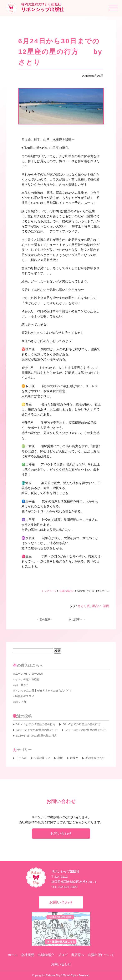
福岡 (106, 606)
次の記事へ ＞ (77, 619)
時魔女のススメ (25, 696)
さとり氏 (84, 606)
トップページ (49, 591)
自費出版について (101, 955)
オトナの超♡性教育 (27, 679)
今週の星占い (67, 591)
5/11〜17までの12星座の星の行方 (36, 736)
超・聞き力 (22, 685)
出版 (60, 758)
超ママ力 (21, 702)
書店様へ (78, 955)
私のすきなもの (95, 758)
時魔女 (74, 758)
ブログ (63, 955)
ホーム (13, 955)
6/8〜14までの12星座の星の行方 (36, 724)
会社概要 (28, 955)
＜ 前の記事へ (45, 619)
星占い (97, 606)
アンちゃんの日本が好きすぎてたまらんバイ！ (44, 691)
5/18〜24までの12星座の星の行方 (85, 730)
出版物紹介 (46, 955)
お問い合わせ (61, 833)
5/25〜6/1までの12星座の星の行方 (37, 730)
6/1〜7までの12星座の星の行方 (82, 724)
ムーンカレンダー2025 (29, 674)
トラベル (21, 758)
